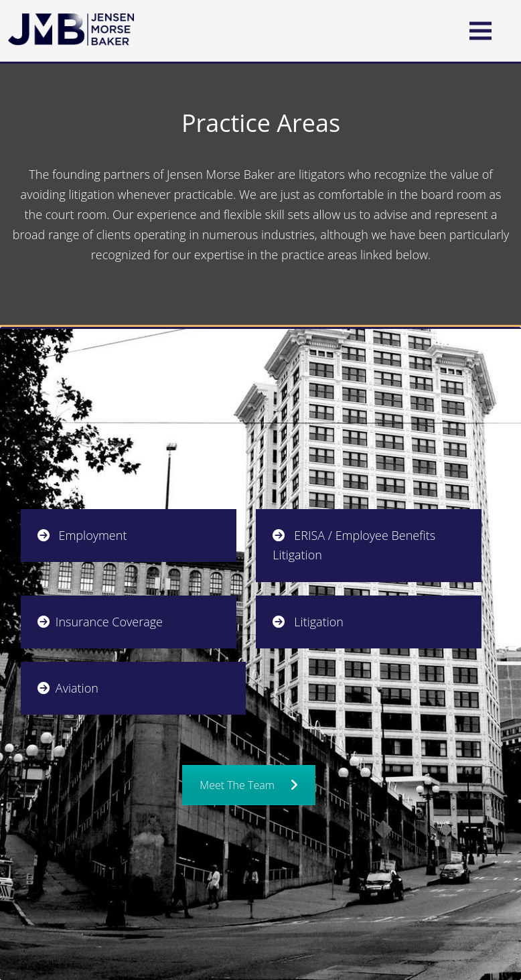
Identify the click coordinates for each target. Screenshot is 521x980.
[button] (480, 30)
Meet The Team (248, 785)
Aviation (68, 688)
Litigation (308, 622)
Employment (82, 535)
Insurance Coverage (100, 622)
